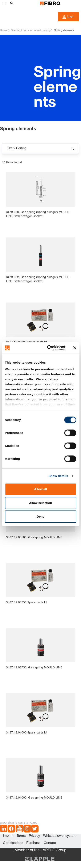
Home (4, 30)
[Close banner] (75, 348)
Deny (40, 516)
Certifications (13, 843)
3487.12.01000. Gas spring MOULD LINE (34, 798)
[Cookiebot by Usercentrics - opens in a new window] (49, 348)
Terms (21, 836)
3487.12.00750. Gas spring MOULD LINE (34, 668)
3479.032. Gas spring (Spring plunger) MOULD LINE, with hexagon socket (38, 280)
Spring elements (64, 30)
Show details (58, 476)
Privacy (34, 836)
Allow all (40, 489)
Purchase (33, 843)
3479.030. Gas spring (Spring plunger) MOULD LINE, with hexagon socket (38, 214)
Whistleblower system (60, 836)
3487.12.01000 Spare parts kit (27, 733)
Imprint (8, 836)
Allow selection (40, 503)
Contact (50, 843)
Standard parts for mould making (31, 30)
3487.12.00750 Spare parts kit (27, 603)
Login (68, 17)
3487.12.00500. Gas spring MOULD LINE (34, 538)
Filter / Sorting (40, 149)
